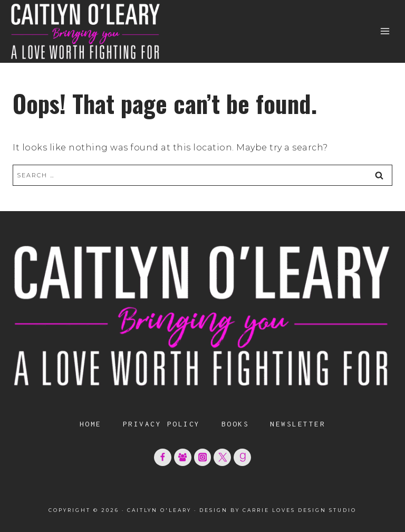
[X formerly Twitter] (222, 457)
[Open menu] (385, 31)
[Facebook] (163, 457)
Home (91, 424)
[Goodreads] (242, 457)
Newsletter (298, 424)
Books (235, 424)
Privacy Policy (162, 424)
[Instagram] (203, 457)
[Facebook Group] (183, 457)
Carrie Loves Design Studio (300, 510)
